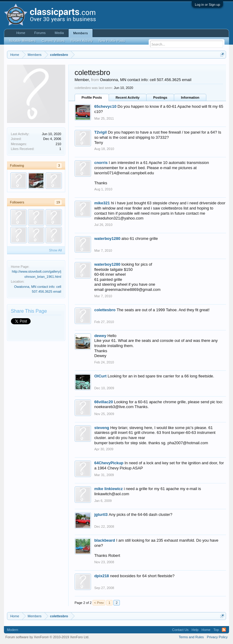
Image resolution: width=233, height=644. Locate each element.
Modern (13, 630)
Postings (160, 97)
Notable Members (23, 41)
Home (21, 33)
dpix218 (102, 576)
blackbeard (105, 540)
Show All (55, 250)
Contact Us (180, 630)
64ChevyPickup (109, 463)
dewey (100, 336)
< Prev (99, 603)
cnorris (101, 163)
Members (80, 33)
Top (216, 630)
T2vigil (101, 132)
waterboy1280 (107, 239)
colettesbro (105, 310)
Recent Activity (128, 97)
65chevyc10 (105, 106)
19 (58, 202)
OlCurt (100, 376)
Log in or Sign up (207, 5)
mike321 (102, 203)
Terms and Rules (191, 637)
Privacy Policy (217, 637)
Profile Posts (92, 97)
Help (195, 630)
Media (59, 33)
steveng (102, 428)
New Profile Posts (112, 41)
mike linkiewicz (109, 489)
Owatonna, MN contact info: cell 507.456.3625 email (146, 80)
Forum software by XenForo (47, 637)
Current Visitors (53, 41)
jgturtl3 (101, 515)
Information (190, 97)
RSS (224, 630)
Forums (40, 33)
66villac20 (104, 402)
